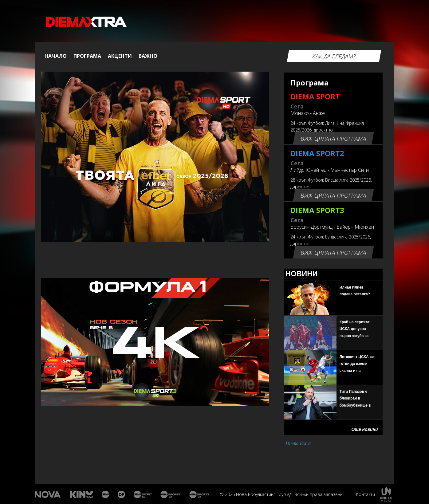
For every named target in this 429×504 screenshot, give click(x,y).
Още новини (364, 429)
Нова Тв (48, 494)
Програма (87, 56)
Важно (148, 56)
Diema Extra (298, 443)
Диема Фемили (122, 494)
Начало (56, 56)
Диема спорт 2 (171, 494)
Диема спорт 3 (201, 494)
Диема (106, 494)
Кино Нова (82, 494)
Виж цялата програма (333, 139)
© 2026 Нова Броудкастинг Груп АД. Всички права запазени (281, 494)
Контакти (366, 494)
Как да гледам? (334, 56)
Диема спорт (143, 494)
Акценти (120, 56)
